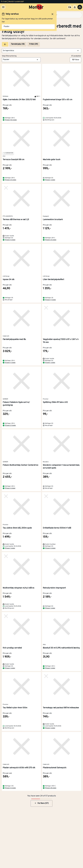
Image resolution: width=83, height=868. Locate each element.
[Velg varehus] (70, 7)
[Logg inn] (75, 7)
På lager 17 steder (50, 300)
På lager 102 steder (11, 120)
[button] (41, 51)
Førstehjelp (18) (18, 44)
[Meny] (3, 7)
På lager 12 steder (10, 788)
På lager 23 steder (11, 180)
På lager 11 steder (10, 363)
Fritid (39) (34, 44)
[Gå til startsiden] (36, 7)
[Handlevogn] (80, 7)
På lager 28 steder (51, 788)
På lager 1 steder (50, 180)
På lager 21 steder (10, 425)
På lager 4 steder (10, 240)
